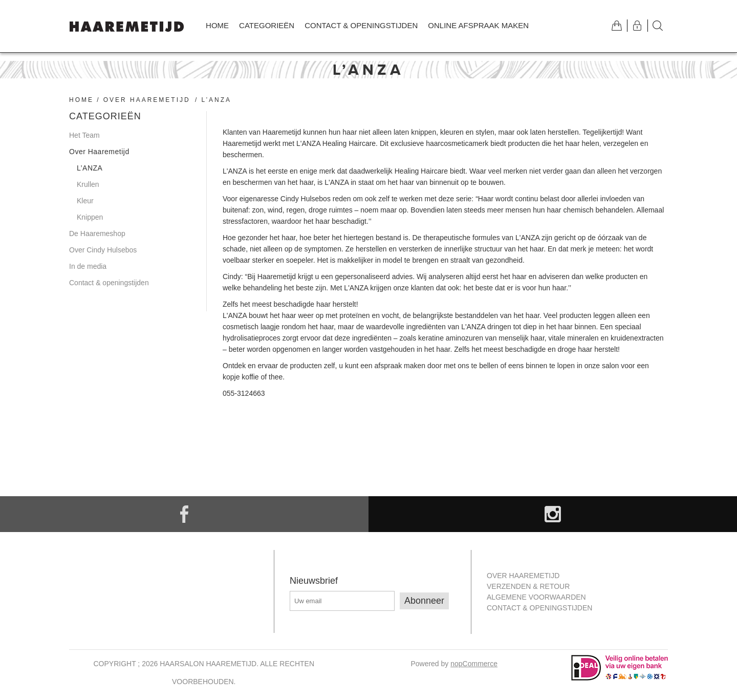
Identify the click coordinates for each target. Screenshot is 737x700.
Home (217, 25)
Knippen (90, 217)
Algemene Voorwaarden (536, 597)
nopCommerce (474, 664)
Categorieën (267, 25)
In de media (88, 266)
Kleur (85, 201)
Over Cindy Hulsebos (103, 250)
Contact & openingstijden (361, 25)
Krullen (88, 184)
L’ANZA (90, 168)
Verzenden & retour (528, 586)
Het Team (84, 135)
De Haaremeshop (97, 234)
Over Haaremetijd (147, 100)
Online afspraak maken (478, 25)
